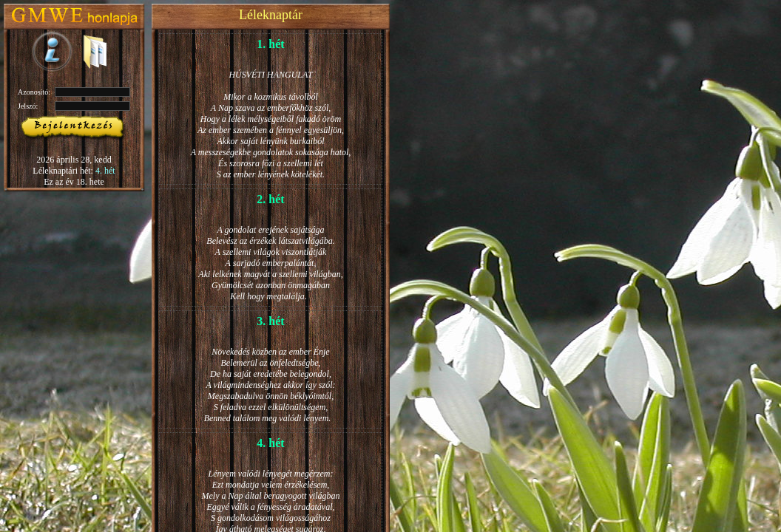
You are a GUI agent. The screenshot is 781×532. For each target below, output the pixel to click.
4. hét (105, 171)
